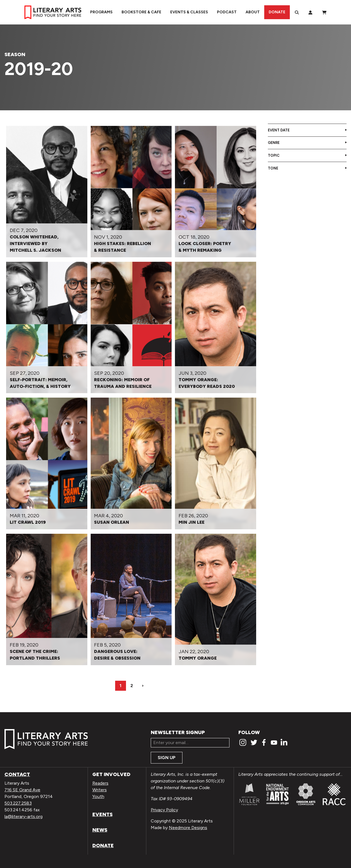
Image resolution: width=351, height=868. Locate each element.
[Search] (297, 12)
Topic (274, 155)
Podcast (227, 12)
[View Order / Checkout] (324, 12)
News (100, 830)
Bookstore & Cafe (141, 12)
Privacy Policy (164, 810)
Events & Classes (189, 12)
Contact (17, 774)
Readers (100, 783)
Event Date (279, 130)
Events (102, 814)
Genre (274, 143)
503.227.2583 (18, 803)
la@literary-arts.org (24, 816)
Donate (277, 12)
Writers (100, 790)
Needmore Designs (188, 828)
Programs (101, 12)
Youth (98, 796)
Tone (273, 168)
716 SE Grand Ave (22, 790)
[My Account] (310, 12)
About (253, 12)
